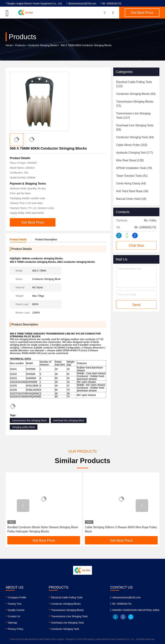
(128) (130, 160)
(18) (131, 199)
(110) (134, 84)
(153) (132, 145)
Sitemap (12, 623)
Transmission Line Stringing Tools (69, 616)
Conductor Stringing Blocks (43, 45)
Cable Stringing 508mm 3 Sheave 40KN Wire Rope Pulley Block (121, 529)
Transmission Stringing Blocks (68, 610)
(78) (134, 168)
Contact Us (14, 616)
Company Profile (17, 597)
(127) (133, 116)
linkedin (115, 617)
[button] (23, 506)
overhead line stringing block (69, 420)
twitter (131, 617)
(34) (132, 191)
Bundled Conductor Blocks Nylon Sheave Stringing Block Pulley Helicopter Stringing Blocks (43, 529)
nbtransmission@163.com (81, 3)
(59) (135, 127)
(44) (131, 183)
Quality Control (16, 610)
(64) (135, 137)
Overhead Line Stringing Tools (68, 623)
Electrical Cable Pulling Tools (67, 597)
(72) (135, 104)
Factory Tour (15, 604)
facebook (123, 617)
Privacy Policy (16, 629)
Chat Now (136, 245)
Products (20, 45)
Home (9, 45)
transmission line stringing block (30, 420)
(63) (136, 94)
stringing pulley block (24, 427)
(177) (134, 153)
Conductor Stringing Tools (65, 629)
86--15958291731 (111, 3)
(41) (132, 176)
